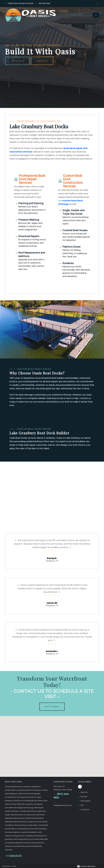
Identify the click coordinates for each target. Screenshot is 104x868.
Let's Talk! (52, 707)
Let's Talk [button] (17, 61)
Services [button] (42, 61)
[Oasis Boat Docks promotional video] (52, 491)
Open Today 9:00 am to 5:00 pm (19, 3)
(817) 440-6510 (43, 3)
